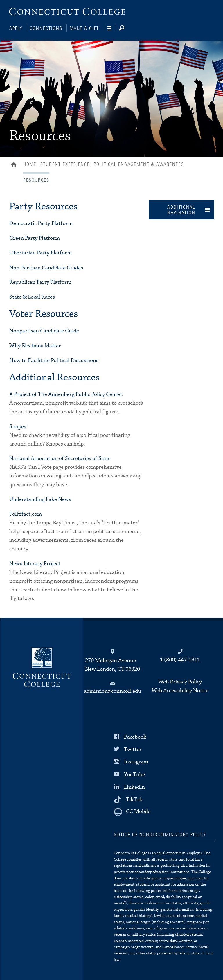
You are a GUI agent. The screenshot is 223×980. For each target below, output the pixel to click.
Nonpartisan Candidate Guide (44, 330)
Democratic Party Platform (41, 223)
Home (15, 165)
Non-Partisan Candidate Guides (46, 267)
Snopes (18, 426)
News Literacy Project (35, 563)
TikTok (134, 799)
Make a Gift (84, 28)
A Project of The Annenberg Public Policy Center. (66, 394)
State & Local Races (32, 296)
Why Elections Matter (35, 345)
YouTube (134, 774)
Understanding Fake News (40, 499)
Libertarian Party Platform (41, 252)
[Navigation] (112, 28)
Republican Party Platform (40, 282)
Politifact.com (26, 513)
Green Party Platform (35, 238)
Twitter (133, 749)
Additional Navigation (181, 209)
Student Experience (65, 164)
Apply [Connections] (16, 28)
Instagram (136, 761)
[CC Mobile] (132, 811)
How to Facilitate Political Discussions (54, 360)
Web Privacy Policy (180, 681)
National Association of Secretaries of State (60, 458)
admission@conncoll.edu (113, 691)
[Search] (126, 28)
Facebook (135, 736)
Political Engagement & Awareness (139, 164)
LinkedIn (134, 787)
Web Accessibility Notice (180, 690)
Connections (46, 28)
